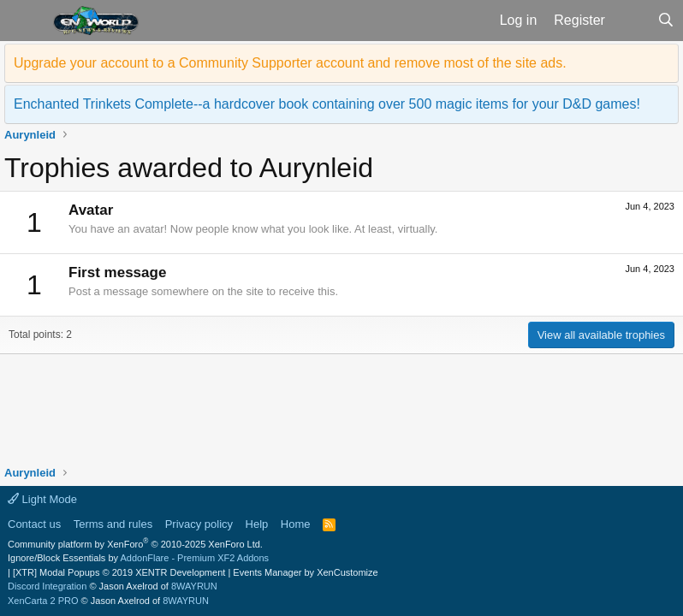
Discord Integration (47, 586)
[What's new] (631, 21)
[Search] (665, 21)
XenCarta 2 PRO (43, 601)
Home (296, 524)
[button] (24, 21)
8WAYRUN (194, 586)
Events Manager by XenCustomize (305, 572)
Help (257, 524)
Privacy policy (199, 524)
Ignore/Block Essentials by (138, 558)
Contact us (34, 524)
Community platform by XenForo (135, 544)
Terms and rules (113, 524)
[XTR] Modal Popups (119, 572)
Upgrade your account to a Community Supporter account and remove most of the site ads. (290, 63)
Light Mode (42, 499)
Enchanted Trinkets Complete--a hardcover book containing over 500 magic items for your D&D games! (327, 104)
